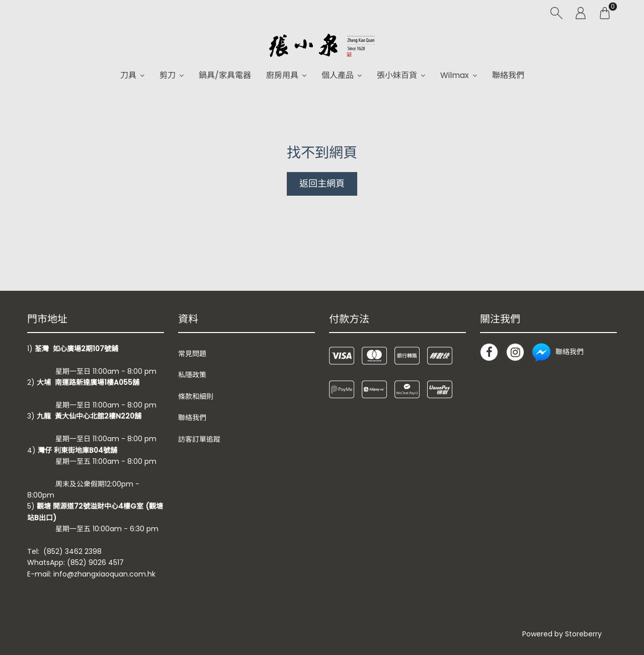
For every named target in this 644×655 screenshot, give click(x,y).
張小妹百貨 (397, 75)
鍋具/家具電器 (225, 75)
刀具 (128, 75)
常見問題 (192, 354)
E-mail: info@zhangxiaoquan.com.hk (91, 574)
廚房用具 (282, 75)
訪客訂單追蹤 (199, 439)
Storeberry (583, 634)
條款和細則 (196, 396)
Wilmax (455, 75)
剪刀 (168, 75)
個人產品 (338, 75)
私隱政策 (192, 375)
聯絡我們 (508, 75)
